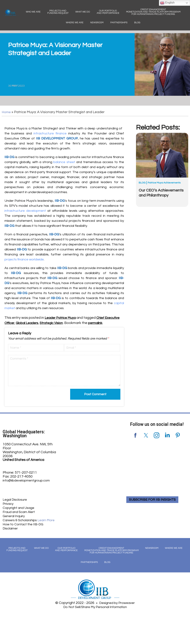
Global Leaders (46, 323)
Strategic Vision (73, 323)
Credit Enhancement (153, 12)
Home (7, 112)
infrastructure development (25, 211)
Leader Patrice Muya (62, 318)
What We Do (83, 12)
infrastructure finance (50, 133)
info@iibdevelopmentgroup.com (29, 485)
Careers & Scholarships (31, 524)
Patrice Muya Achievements (164, 183)
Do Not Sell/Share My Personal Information (95, 610)
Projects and (58, 12)
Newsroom (97, 23)
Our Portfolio (108, 12)
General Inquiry (15, 520)
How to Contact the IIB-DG (25, 527)
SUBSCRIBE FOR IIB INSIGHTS (154, 504)
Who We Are (33, 12)
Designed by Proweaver (117, 606)
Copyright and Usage (20, 512)
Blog (137, 23)
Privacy (9, 508)
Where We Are (75, 23)
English (167, 3)
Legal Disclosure (16, 504)
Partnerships (119, 23)
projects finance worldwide (24, 259)
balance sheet (64, 162)
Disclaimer (11, 531)
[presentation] (31, 399)
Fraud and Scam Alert (20, 516)
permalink (12, 328)
